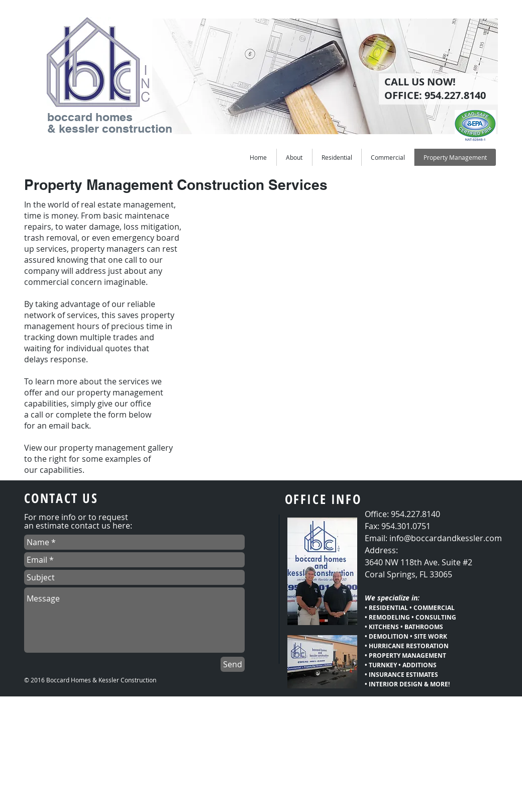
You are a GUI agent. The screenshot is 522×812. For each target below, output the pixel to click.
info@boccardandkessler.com (446, 538)
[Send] (233, 664)
